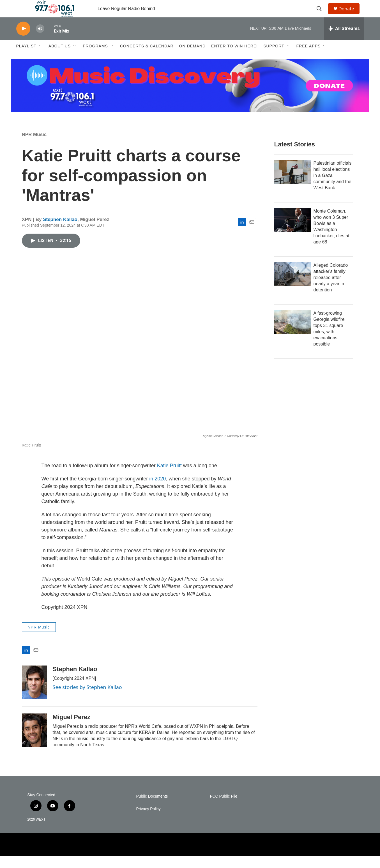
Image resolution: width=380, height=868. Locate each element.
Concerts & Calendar (147, 58)
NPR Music (34, 147)
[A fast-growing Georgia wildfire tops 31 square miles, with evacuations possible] (293, 334)
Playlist (26, 58)
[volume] (40, 41)
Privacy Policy (148, 821)
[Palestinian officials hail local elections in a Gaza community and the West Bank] (293, 184)
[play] (23, 41)
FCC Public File (224, 809)
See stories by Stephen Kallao (87, 699)
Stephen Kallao (60, 232)
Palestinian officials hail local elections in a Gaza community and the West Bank (333, 187)
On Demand (193, 58)
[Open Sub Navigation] (41, 58)
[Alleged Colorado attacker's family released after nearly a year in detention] (293, 286)
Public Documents (152, 809)
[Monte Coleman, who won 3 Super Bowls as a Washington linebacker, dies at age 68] (293, 232)
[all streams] (344, 41)
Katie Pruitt (169, 478)
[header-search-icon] (322, 15)
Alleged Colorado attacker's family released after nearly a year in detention (331, 290)
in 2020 (157, 491)
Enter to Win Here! (234, 58)
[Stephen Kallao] (34, 695)
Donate (350, 15)
